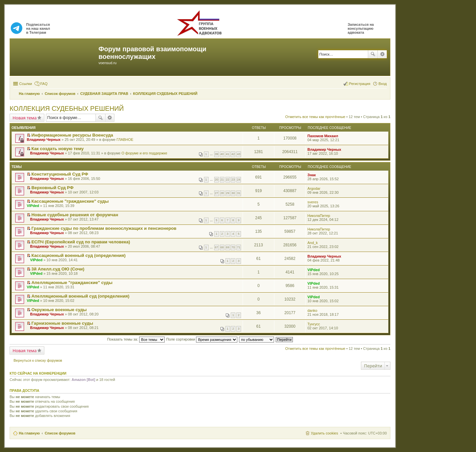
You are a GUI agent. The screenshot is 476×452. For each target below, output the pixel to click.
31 (239, 193)
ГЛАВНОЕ (125, 140)
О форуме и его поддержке (144, 153)
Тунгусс (314, 324)
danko (312, 310)
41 (228, 154)
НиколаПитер (319, 216)
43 (239, 154)
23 (233, 180)
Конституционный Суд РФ (60, 174)
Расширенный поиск (382, 54)
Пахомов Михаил (323, 136)
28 (222, 193)
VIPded (33, 206)
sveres (313, 202)
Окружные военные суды (59, 310)
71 (239, 247)
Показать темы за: (136, 339)
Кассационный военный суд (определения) (79, 255)
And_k (313, 243)
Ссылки (26, 84)
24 (239, 180)
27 (217, 193)
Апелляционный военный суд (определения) (80, 296)
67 (217, 247)
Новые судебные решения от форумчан (75, 215)
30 (233, 193)
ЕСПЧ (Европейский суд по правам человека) (81, 242)
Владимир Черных (44, 140)
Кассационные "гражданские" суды (70, 201)
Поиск (373, 54)
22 (228, 180)
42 (233, 154)
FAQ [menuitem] (44, 84)
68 (222, 247)
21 (222, 180)
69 (228, 247)
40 (222, 154)
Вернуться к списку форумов (38, 360)
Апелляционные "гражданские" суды (72, 283)
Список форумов (60, 433)
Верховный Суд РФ (52, 188)
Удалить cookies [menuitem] (324, 433)
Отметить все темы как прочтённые (315, 117)
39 (217, 154)
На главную (29, 433)
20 (217, 180)
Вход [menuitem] (383, 84)
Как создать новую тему (58, 149)
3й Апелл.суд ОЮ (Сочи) (58, 269)
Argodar (314, 188)
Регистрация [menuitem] (360, 84)
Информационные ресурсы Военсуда (72, 135)
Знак (312, 175)
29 (228, 193)
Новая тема (25, 118)
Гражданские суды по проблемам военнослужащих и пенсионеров (104, 228)
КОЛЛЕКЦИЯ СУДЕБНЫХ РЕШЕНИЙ (67, 108)
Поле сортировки (202, 339)
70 (233, 247)
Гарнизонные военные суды (62, 323)
